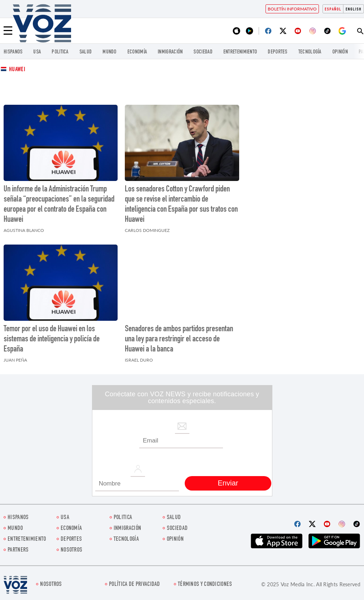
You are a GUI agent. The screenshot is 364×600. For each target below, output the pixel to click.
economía (137, 52)
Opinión (340, 52)
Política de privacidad (135, 585)
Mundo (109, 52)
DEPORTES (277, 52)
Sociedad (203, 52)
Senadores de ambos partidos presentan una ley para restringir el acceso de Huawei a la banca (179, 340)
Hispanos (13, 52)
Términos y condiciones (205, 585)
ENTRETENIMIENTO (240, 52)
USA (37, 52)
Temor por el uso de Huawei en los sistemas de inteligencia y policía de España (52, 340)
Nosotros (71, 550)
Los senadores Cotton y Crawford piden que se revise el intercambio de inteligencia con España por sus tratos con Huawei (181, 205)
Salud (86, 52)
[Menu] (8, 31)
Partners (18, 550)
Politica (60, 52)
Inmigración (170, 52)
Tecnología (310, 52)
